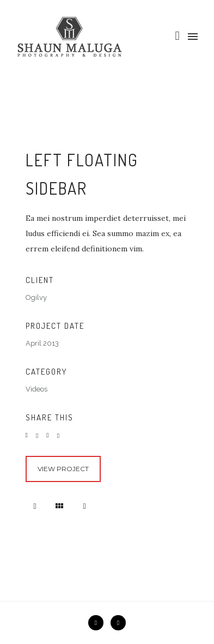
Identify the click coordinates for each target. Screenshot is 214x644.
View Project (63, 469)
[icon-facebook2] (99, 623)
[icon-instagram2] (118, 623)
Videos (36, 389)
